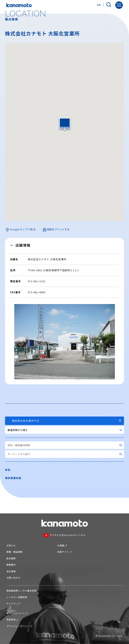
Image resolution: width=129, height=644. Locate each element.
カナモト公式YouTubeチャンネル (64, 535)
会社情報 (11, 571)
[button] (65, 124)
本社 (8, 470)
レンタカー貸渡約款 (17, 597)
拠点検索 (11, 558)
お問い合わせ (13, 578)
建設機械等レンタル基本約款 (22, 591)
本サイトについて (17, 613)
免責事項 (12, 619)
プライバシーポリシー (19, 626)
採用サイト (64, 552)
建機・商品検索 (15, 552)
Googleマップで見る (21, 229)
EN (99, 5)
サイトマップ (13, 603)
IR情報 (62, 545)
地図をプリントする (56, 229)
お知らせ (11, 545)
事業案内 (11, 565)
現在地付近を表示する (65, 421)
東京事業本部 (13, 478)
